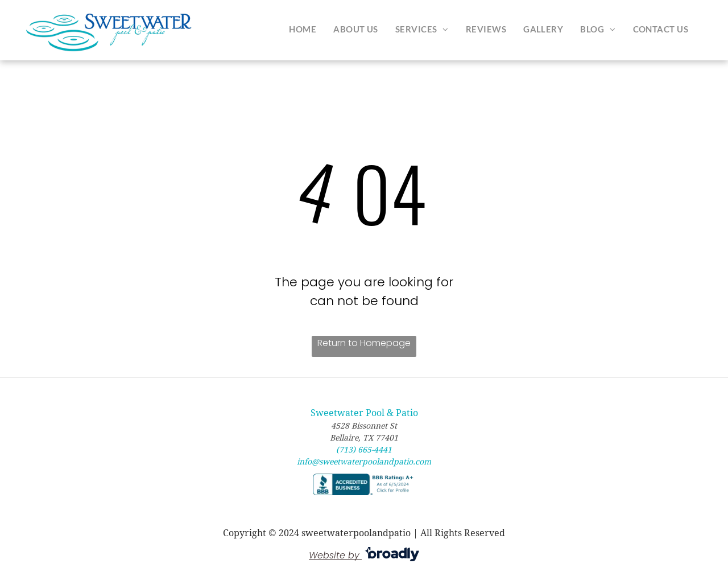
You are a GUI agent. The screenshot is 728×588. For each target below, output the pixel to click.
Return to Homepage (364, 343)
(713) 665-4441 (364, 450)
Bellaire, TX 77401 (364, 438)
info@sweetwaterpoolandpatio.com (364, 462)
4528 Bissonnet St (364, 426)
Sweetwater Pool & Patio (364, 413)
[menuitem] (303, 29)
